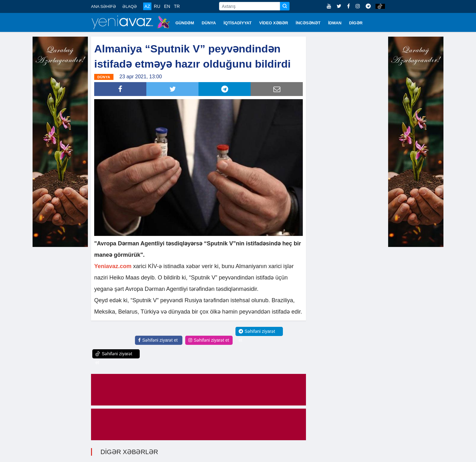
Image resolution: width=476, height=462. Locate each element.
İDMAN (335, 23)
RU (157, 6)
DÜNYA (209, 23)
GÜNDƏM (185, 23)
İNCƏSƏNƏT (308, 23)
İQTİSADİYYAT (238, 23)
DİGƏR (356, 23)
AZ (147, 6)
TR (177, 6)
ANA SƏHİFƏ (104, 6)
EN (167, 6)
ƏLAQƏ (130, 6)
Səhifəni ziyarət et (158, 340)
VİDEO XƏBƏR (274, 23)
